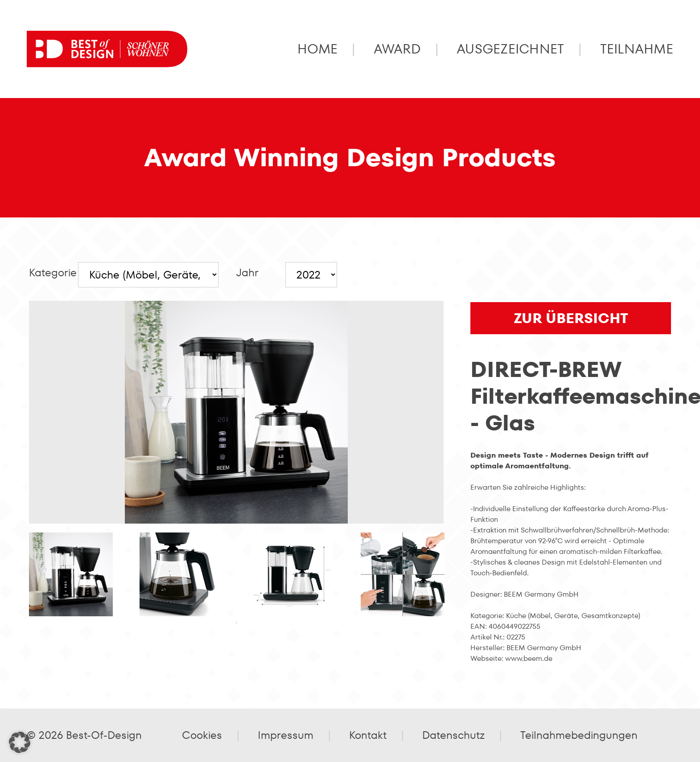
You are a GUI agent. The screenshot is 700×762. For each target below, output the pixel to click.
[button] (20, 742)
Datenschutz (453, 735)
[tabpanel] (71, 574)
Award (397, 49)
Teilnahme (637, 49)
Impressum (286, 735)
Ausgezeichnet (511, 49)
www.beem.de (529, 658)
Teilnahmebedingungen (579, 735)
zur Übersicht (571, 318)
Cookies (202, 735)
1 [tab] (236, 623)
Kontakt (368, 735)
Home (318, 49)
